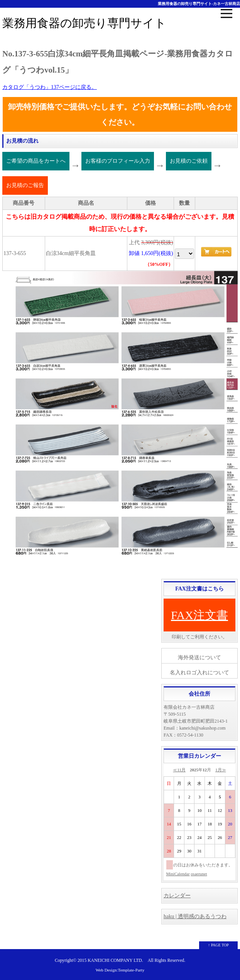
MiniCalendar (178, 874)
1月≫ (221, 770)
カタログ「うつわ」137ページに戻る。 (50, 87)
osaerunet (199, 874)
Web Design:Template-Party (120, 970)
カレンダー (177, 896)
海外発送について (199, 658)
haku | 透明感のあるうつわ (195, 916)
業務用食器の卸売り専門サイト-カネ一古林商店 (199, 4)
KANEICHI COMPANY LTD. (115, 960)
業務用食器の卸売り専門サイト (84, 23)
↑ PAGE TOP (218, 945)
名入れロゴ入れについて (199, 673)
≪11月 (179, 770)
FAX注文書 (199, 615)
